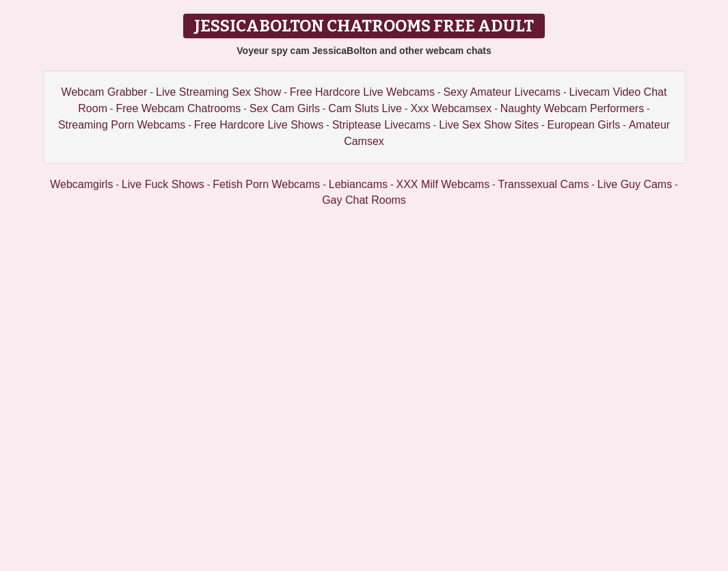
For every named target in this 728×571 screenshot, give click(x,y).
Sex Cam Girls (285, 108)
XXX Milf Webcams (443, 184)
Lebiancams (358, 184)
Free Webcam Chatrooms (178, 108)
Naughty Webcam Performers (572, 108)
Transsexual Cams (544, 184)
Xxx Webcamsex (451, 108)
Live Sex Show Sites (489, 125)
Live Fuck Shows (163, 184)
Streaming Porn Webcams (122, 125)
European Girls (583, 125)
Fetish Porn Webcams (266, 184)
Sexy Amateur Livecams (502, 92)
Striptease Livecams (381, 125)
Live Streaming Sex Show (218, 92)
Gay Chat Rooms (364, 200)
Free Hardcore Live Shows (259, 125)
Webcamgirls (81, 184)
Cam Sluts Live (365, 108)
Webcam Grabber (105, 92)
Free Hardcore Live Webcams (362, 92)
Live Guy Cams (635, 184)
